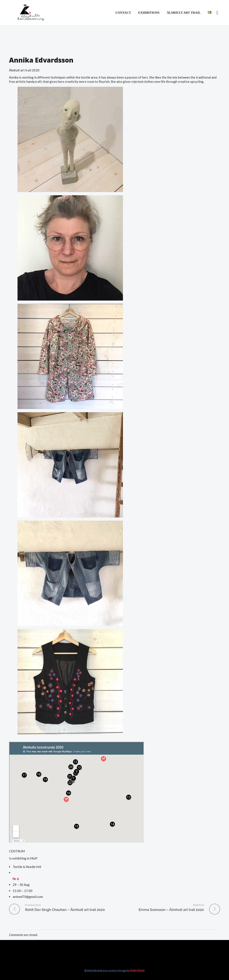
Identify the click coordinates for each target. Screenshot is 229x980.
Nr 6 (16, 879)
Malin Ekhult (137, 971)
